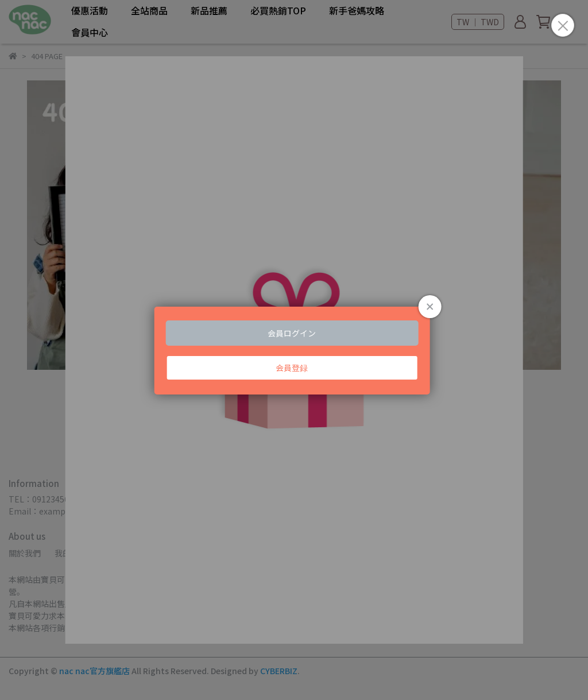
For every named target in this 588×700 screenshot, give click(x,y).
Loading (294, 350)
